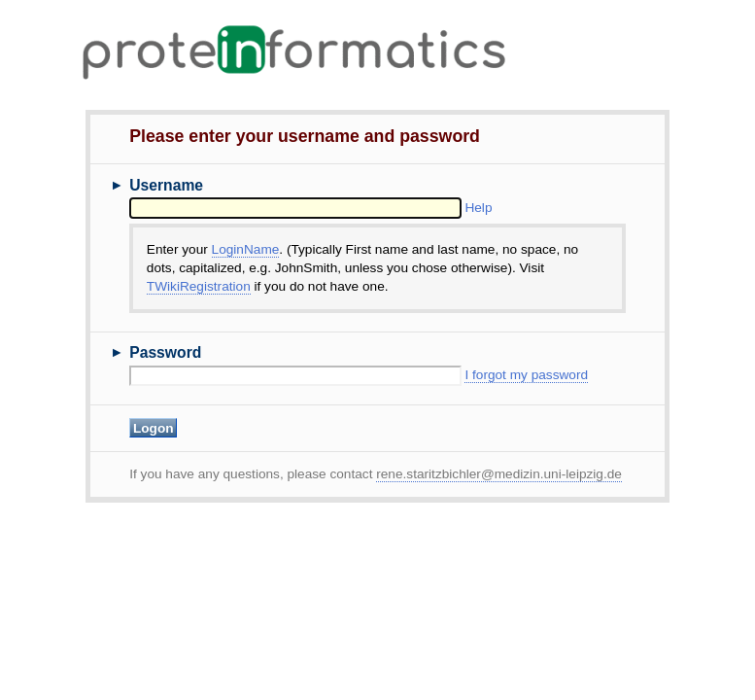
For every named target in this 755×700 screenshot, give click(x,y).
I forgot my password (526, 375)
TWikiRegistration (199, 286)
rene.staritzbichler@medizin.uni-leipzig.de (499, 474)
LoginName (246, 249)
